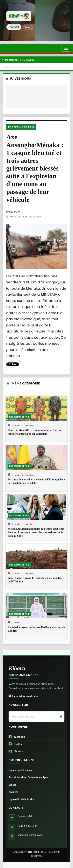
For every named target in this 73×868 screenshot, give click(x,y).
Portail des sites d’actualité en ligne (28, 777)
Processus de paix (21, 127)
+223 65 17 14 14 (28, 826)
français (14, 27)
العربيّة (28, 27)
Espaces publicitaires (20, 770)
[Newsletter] (60, 717)
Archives (13, 792)
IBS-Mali (34, 852)
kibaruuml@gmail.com (30, 835)
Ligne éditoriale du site (23, 696)
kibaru (15, 212)
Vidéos (12, 785)
